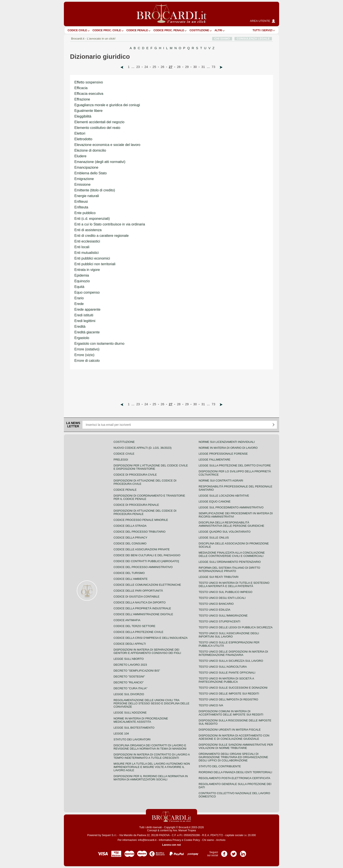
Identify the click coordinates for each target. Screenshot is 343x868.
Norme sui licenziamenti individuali (227, 442)
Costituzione (199, 30)
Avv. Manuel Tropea (184, 830)
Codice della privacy (130, 538)
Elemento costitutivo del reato (97, 128)
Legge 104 (121, 734)
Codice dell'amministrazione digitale (143, 614)
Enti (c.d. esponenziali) (92, 219)
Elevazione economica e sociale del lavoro (107, 145)
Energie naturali (87, 196)
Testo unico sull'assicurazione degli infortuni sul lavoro (229, 635)
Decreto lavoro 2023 (130, 665)
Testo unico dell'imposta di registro (228, 699)
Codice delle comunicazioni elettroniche (147, 585)
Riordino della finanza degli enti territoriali (235, 772)
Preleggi (121, 460)
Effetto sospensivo (89, 82)
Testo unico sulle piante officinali (227, 673)
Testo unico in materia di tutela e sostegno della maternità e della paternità (234, 584)
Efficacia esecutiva (89, 94)
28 (179, 67)
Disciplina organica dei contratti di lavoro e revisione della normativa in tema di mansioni (150, 747)
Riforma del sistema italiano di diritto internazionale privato (229, 569)
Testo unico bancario (216, 604)
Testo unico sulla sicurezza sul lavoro (231, 661)
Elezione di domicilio (90, 150)
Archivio (221, 840)
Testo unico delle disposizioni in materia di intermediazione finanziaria (233, 653)
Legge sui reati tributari (219, 577)
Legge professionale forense (223, 454)
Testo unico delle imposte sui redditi (229, 694)
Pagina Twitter (234, 852)
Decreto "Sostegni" (129, 677)
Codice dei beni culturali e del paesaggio (147, 555)
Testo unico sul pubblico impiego (226, 592)
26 (163, 67)
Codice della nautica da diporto (140, 602)
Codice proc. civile (107, 30)
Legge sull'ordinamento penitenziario (230, 562)
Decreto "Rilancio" (129, 682)
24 (146, 67)
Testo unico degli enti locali (222, 598)
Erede (79, 304)
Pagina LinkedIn (243, 852)
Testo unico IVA (211, 705)
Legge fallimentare (214, 460)
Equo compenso (87, 292)
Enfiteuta (81, 207)
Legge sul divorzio (129, 694)
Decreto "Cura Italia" (130, 688)
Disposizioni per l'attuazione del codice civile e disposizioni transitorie (151, 467)
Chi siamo (208, 840)
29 (187, 67)
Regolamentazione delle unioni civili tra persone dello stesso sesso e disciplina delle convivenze (151, 703)
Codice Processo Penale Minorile (141, 520)
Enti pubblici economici (92, 258)
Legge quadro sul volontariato (225, 532)
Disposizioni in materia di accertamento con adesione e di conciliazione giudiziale (234, 737)
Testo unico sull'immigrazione (223, 616)
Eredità (80, 327)
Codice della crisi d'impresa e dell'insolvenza (151, 638)
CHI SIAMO (222, 39)
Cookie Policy (192, 840)
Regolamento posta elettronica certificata (234, 778)
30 (195, 67)
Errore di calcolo (87, 361)
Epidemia (82, 275)
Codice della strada (130, 526)
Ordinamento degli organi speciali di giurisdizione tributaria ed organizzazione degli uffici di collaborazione (233, 757)
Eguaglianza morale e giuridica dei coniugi (107, 105)
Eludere (80, 156)
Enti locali (82, 247)
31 (203, 67)
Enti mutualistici (87, 253)
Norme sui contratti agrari (221, 481)
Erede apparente (87, 309)
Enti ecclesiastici (87, 241)
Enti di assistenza (88, 230)
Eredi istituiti (84, 315)
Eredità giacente (87, 332)
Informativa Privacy (170, 840)
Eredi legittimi (85, 321)
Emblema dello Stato (91, 173)
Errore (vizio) (84, 355)
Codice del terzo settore (134, 626)
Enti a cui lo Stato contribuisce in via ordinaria (110, 224)
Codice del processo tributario (139, 532)
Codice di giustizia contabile (136, 597)
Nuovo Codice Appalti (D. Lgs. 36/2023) (143, 448)
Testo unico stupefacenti (219, 621)
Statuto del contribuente (220, 766)
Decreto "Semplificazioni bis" (137, 671)
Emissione (82, 185)
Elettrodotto (83, 139)
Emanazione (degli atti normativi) (100, 162)
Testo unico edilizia (214, 610)
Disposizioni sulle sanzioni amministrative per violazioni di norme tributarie (236, 746)
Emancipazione (86, 167)
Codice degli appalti (130, 644)
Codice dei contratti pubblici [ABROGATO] (146, 561)
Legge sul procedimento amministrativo (231, 507)
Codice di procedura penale (136, 505)
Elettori (80, 133)
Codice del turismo (129, 573)
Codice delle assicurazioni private (142, 549)
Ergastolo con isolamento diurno (99, 344)
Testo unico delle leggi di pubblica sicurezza (236, 627)
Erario (79, 298)
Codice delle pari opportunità (138, 591)
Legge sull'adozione (130, 713)
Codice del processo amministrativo (143, 567)
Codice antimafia (127, 620)
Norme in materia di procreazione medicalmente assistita (141, 720)
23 (138, 67)
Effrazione (82, 99)
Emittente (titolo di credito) (95, 190)
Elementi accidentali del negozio (99, 122)
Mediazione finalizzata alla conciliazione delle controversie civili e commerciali (232, 554)
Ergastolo (82, 338)
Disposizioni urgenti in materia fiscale (230, 730)
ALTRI (218, 30)
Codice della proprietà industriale (142, 608)
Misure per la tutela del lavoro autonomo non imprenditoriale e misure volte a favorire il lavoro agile (152, 767)
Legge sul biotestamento (134, 728)
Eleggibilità (83, 116)
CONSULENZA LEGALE (253, 39)
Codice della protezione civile (138, 632)
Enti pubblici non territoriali (95, 264)
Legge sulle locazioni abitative (224, 496)
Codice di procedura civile (135, 475)
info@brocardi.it (147, 840)
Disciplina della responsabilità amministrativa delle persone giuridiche (231, 524)
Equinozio (82, 281)
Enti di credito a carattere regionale (101, 236)
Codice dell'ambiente (131, 579)
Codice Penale (137, 30)
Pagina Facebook (224, 852)
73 (213, 67)
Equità (79, 287)
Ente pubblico (85, 213)
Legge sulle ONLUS (214, 538)
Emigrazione (84, 179)
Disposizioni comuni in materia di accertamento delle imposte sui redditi (231, 713)
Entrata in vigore (87, 270)
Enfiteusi (81, 202)
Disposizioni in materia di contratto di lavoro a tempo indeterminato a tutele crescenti (152, 756)
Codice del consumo (130, 543)
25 (154, 67)
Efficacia (81, 88)
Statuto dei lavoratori (132, 739)
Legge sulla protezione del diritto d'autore (235, 465)
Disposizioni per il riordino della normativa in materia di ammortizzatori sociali (151, 778)
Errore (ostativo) (87, 349)
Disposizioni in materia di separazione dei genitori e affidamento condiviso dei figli (147, 651)
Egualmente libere (88, 111)
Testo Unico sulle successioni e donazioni (233, 688)
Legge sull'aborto (129, 659)
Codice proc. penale (169, 30)
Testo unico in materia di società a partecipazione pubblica (226, 680)
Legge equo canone (215, 502)
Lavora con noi (171, 845)
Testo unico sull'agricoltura (223, 667)
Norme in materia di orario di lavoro (228, 448)
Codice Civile (77, 30)
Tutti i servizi (262, 30)
